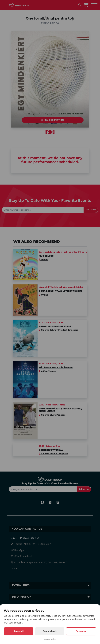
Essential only (50, 631)
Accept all (19, 631)
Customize (81, 631)
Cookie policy (50, 639)
